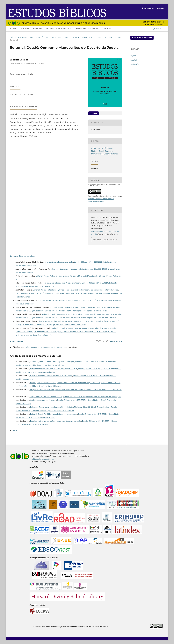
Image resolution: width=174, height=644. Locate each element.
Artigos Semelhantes (22, 256)
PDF (94, 113)
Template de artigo (87, 29)
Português (134, 64)
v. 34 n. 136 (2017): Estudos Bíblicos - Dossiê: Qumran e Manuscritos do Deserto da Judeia (73, 37)
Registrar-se (148, 8)
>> (18, 431)
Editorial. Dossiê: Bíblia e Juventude (59, 262)
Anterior (18, 341)
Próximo (115, 341)
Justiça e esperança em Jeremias (43, 400)
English (133, 56)
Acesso (161, 8)
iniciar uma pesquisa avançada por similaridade (45, 347)
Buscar (157, 29)
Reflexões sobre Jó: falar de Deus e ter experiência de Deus (54, 369)
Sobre (105, 29)
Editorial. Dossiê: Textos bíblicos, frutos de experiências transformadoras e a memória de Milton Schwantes (76, 290)
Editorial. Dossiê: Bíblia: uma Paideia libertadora (62, 283)
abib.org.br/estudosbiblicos (43, 459)
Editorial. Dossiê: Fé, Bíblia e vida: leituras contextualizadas (54, 414)
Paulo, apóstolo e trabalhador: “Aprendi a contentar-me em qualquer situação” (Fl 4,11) (65, 383)
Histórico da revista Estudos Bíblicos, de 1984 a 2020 (51, 376)
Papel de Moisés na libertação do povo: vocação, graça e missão (56, 421)
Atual (13, 29)
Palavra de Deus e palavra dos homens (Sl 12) (48, 407)
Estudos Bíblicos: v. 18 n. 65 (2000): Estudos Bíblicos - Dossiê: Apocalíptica (92, 397)
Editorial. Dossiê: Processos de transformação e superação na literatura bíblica (81, 307)
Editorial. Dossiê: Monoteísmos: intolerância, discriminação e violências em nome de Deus (78, 314)
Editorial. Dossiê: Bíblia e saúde (65, 269)
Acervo (25, 29)
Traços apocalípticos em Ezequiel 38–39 (46, 397)
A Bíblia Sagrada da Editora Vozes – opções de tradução (52, 362)
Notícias (38, 29)
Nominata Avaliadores (59, 29)
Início (13, 37)
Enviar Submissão (142, 38)
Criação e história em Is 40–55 (42, 390)
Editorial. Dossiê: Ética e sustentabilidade (54, 300)
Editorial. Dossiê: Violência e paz (49, 276)
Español (134, 60)
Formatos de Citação (104, 240)
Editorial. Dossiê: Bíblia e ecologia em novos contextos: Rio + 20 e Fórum (67, 321)
